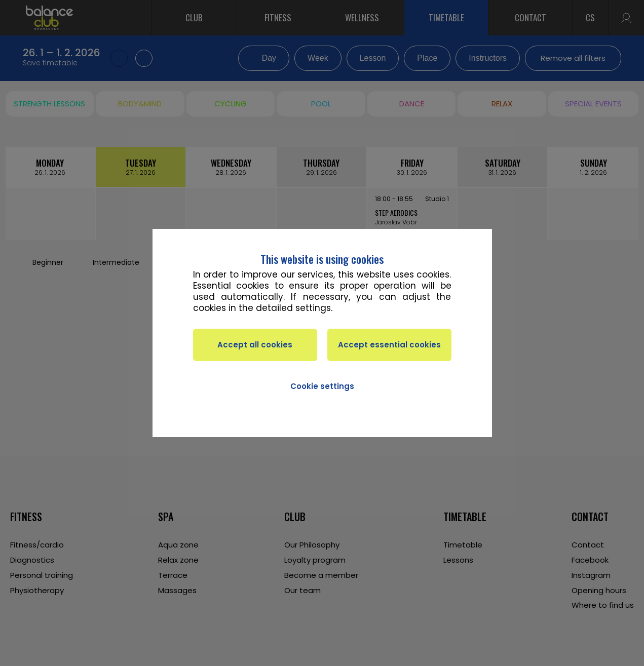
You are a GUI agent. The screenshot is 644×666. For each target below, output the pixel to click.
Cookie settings (322, 386)
